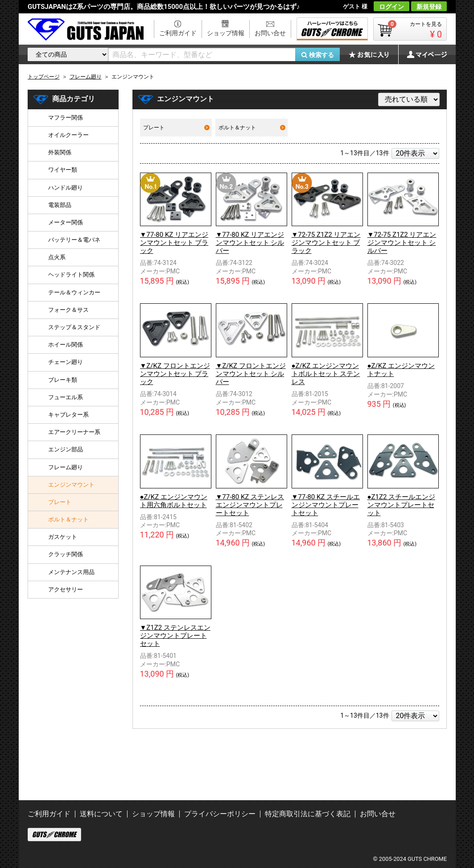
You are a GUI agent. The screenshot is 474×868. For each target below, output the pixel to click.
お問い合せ (270, 33)
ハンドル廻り (66, 188)
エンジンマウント (71, 485)
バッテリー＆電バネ (74, 240)
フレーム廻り (66, 467)
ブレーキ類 (63, 380)
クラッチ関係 (66, 554)
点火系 (57, 257)
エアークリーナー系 (74, 432)
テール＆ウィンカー (74, 292)
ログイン (392, 7)
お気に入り (373, 54)
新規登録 (429, 7)
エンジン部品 (66, 449)
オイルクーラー (68, 135)
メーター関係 (66, 222)
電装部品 (60, 205)
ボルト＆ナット (252, 128)
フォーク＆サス (68, 310)
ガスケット (63, 537)
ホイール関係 (66, 345)
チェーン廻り (66, 362)
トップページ (44, 77)
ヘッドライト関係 (71, 275)
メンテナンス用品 (71, 572)
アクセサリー (66, 589)
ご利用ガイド (178, 33)
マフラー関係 (66, 118)
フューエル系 (66, 397)
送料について (101, 814)
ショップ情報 (226, 33)
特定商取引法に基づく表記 (308, 814)
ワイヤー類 (63, 170)
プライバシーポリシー (220, 814)
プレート (176, 128)
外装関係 (60, 152)
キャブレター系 (68, 415)
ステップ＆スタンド (74, 327)
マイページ (422, 54)
